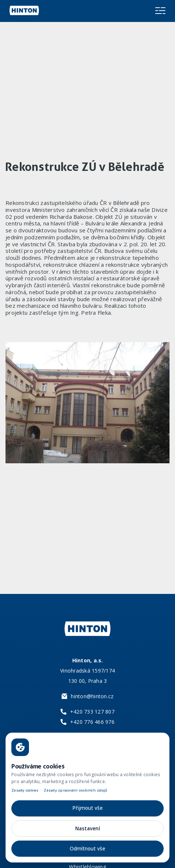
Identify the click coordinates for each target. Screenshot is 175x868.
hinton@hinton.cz (92, 696)
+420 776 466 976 (92, 722)
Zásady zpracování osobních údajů (75, 790)
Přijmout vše (87, 808)
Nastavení (88, 828)
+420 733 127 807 (92, 712)
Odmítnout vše (87, 849)
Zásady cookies (25, 790)
